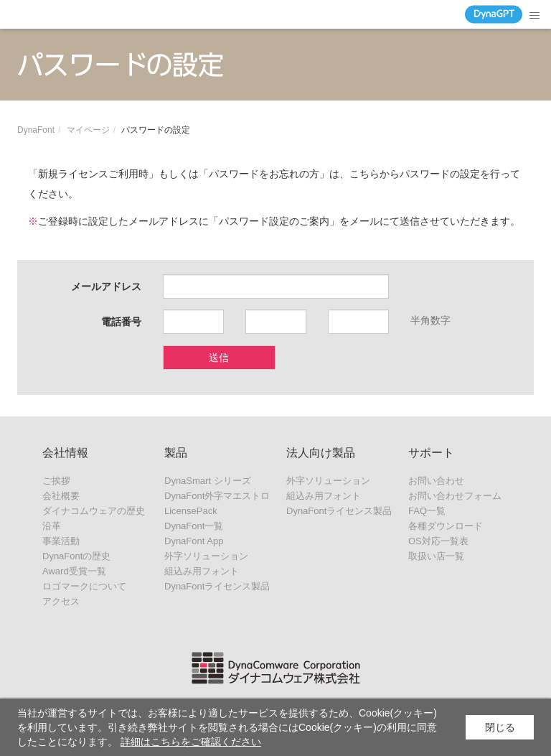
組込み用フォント (202, 571)
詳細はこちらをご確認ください (191, 742)
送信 (219, 358)
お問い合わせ (436, 481)
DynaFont (36, 130)
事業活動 (61, 541)
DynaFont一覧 (194, 526)
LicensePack (191, 511)
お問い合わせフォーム (455, 496)
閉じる (500, 727)
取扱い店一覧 (436, 556)
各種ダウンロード (446, 526)
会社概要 (61, 496)
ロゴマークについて (84, 586)
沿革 (52, 526)
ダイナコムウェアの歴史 (94, 511)
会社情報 (65, 453)
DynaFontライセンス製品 (217, 586)
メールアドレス (106, 286)
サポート (431, 453)
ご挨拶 (56, 481)
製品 (176, 453)
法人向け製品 (321, 453)
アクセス (61, 601)
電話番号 (121, 322)
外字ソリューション (206, 556)
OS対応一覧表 (438, 541)
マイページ (88, 130)
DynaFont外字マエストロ (217, 496)
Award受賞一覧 (74, 571)
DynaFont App (194, 541)
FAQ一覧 (427, 511)
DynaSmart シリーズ (208, 481)
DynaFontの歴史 (76, 556)
